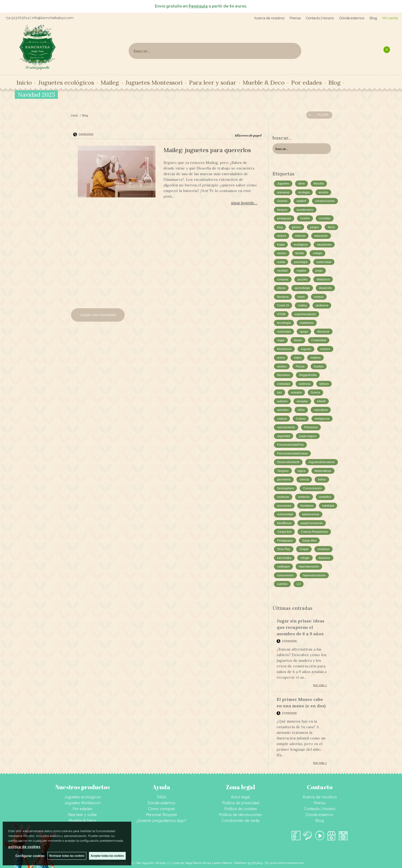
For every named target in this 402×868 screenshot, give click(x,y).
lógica (302, 471)
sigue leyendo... (244, 203)
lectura (282, 236)
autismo (282, 401)
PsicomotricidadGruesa (292, 453)
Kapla (281, 245)
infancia (300, 236)
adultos (282, 366)
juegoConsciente (312, 523)
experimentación (305, 314)
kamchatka (284, 558)
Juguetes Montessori (154, 82)
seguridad (284, 436)
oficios (281, 288)
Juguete (306, 349)
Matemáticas (323, 471)
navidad (282, 270)
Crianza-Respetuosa (314, 532)
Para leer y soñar (213, 82)
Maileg (110, 82)
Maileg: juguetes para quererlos (207, 150)
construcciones (325, 201)
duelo (301, 297)
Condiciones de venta (241, 821)
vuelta (281, 262)
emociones (284, 506)
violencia (305, 384)
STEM (281, 314)
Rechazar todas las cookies (67, 856)
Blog (373, 18)
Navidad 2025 (36, 95)
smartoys (324, 549)
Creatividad (319, 340)
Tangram (283, 471)
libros (331, 227)
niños (301, 410)
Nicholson (284, 375)
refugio (305, 558)
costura (282, 419)
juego (319, 270)
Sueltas (319, 366)
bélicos (324, 384)
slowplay (302, 401)
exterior (325, 349)
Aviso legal (241, 797)
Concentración (312, 488)
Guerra (315, 392)
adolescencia (311, 514)
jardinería (322, 305)
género (296, 227)
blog (280, 227)
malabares (307, 323)
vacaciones (324, 245)
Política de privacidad (241, 803)
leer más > (320, 685)
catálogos (283, 566)
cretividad (283, 384)
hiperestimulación (314, 575)
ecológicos (301, 245)
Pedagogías (285, 540)
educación (321, 236)
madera (315, 358)
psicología (301, 262)
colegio (317, 253)
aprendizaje (302, 288)
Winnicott (323, 332)
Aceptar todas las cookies (107, 856)
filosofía (319, 183)
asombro (283, 410)
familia (300, 253)
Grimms (282, 201)
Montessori (284, 349)
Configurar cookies (30, 856)
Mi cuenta (390, 18)
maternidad (324, 262)
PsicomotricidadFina (290, 445)
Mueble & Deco (264, 82)
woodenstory (305, 210)
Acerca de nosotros (269, 18)
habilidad (328, 506)
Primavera (311, 427)
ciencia (304, 479)
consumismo (285, 575)
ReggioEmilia (308, 375)
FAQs (162, 797)
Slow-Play (284, 549)
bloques (282, 210)
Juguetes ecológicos (66, 82)
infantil (321, 401)
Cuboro (301, 419)
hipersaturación (309, 566)
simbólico (325, 497)
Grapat (304, 549)
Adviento (324, 558)
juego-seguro (308, 436)
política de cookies (24, 847)
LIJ (299, 584)
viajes (297, 358)
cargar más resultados (98, 315)
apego (304, 332)
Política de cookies (241, 809)
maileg (302, 305)
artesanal (283, 192)
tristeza (319, 297)
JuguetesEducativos (322, 462)
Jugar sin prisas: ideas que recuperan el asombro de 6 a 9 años (300, 627)
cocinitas (325, 218)
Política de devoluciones (241, 815)
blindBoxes (284, 523)
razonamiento (286, 427)
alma (301, 183)
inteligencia (322, 419)
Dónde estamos (352, 18)
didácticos (323, 279)
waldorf (301, 201)
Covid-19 (283, 305)
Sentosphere (285, 488)
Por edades (306, 82)
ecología (304, 192)
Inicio (24, 82)
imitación (304, 497)
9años (322, 479)
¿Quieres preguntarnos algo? (161, 821)
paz (280, 392)
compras (283, 279)
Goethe (305, 218)
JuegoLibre (284, 532)
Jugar (281, 340)
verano (282, 253)
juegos (314, 227)
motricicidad (285, 514)
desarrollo (325, 288)
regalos (301, 270)
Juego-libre (309, 540)
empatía (296, 392)
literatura (283, 297)
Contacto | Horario (320, 18)
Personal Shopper (162, 815)
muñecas (283, 497)
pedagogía (284, 218)
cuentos (282, 584)
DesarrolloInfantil (288, 462)
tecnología (284, 323)
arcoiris (323, 192)
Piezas (300, 366)
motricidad (284, 332)
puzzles (302, 279)
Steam (298, 340)
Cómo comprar (161, 809)
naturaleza (321, 410)
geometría (284, 479)
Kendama (307, 506)
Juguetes (283, 183)
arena (281, 358)
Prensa (295, 18)
